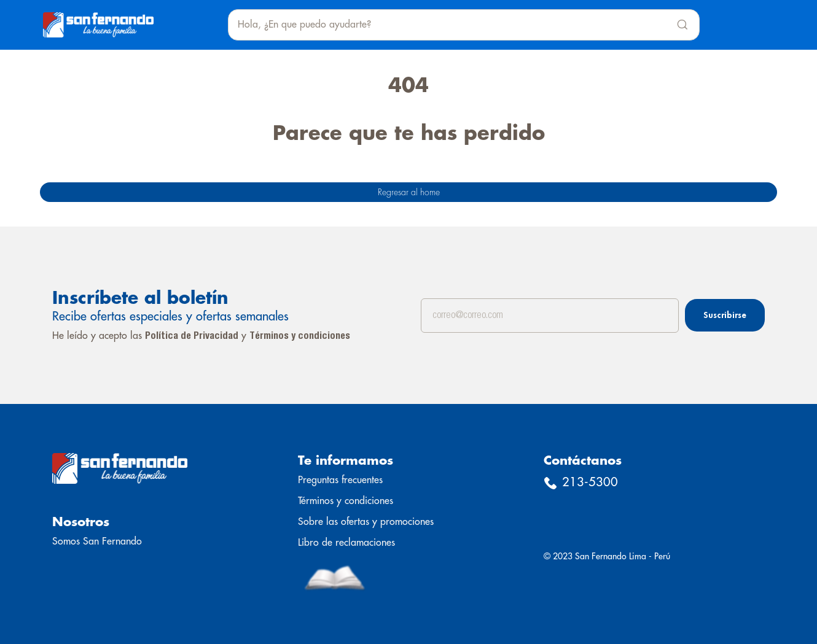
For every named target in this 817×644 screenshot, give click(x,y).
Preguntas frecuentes (340, 480)
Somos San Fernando (97, 541)
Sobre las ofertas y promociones (366, 522)
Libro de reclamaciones (346, 543)
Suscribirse (725, 315)
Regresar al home (409, 192)
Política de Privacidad (192, 336)
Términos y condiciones (300, 336)
